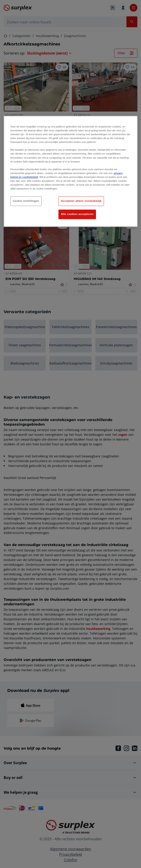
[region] (71, 171)
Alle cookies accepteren (77, 214)
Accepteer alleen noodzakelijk (81, 201)
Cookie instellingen (26, 201)
